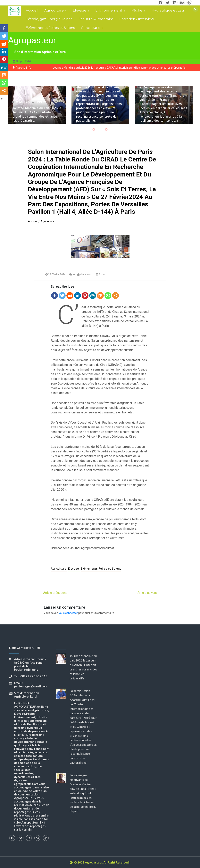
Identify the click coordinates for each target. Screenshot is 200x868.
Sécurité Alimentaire (96, 19)
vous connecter (68, 613)
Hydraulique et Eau (168, 10)
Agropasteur (32, 40)
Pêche (137, 10)
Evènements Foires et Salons (50, 28)
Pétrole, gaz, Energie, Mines (49, 19)
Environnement (109, 10)
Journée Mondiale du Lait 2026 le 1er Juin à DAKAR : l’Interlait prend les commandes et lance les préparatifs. (119, 68)
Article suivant (147, 593)
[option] (119, 68)
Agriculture (54, 10)
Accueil (32, 10)
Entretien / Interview (137, 19)
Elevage (80, 10)
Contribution (92, 28)
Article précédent (55, 593)
